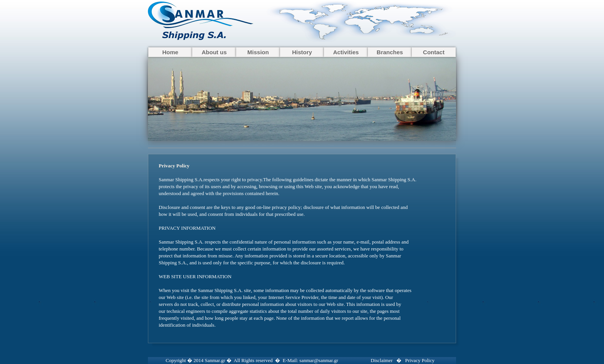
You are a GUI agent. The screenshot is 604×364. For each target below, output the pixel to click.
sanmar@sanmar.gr (319, 360)
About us (214, 52)
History (302, 52)
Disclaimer (382, 360)
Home (170, 52)
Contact (434, 52)
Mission (258, 52)
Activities (346, 52)
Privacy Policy (420, 360)
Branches (390, 52)
